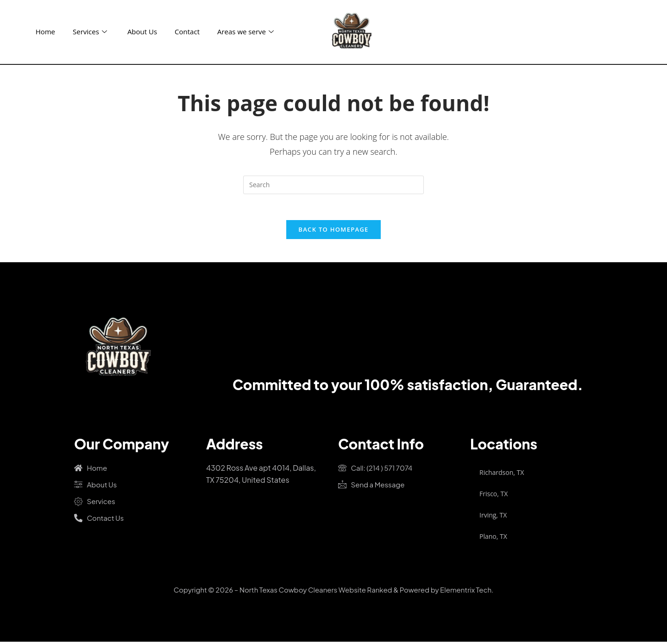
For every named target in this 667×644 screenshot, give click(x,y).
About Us (142, 32)
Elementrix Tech (466, 591)
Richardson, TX (502, 474)
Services (90, 32)
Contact (187, 32)
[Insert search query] (333, 185)
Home (45, 32)
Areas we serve (245, 32)
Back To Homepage (333, 231)
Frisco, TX (494, 496)
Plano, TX (493, 538)
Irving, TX (493, 517)
